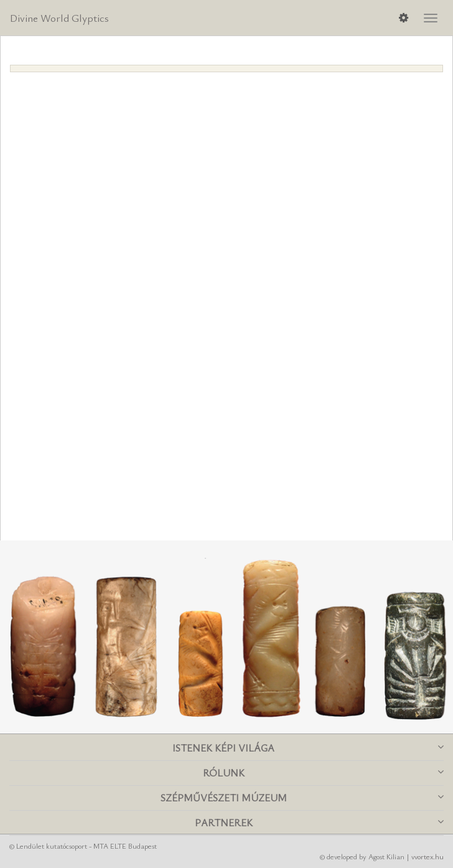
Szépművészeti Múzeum (302, 798)
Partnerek (320, 823)
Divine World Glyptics (59, 18)
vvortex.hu (427, 856)
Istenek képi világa (308, 748)
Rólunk (324, 773)
